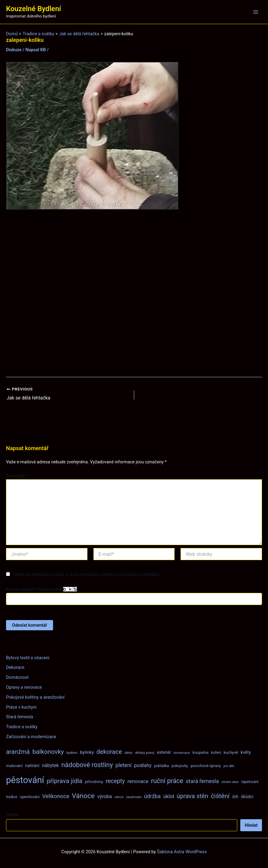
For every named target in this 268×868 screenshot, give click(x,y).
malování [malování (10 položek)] (14, 765)
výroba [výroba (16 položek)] (104, 796)
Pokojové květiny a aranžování (35, 697)
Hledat (12, 814)
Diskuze (14, 50)
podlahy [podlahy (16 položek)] (143, 765)
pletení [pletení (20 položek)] (123, 765)
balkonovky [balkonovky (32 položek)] (48, 752)
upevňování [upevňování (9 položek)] (30, 796)
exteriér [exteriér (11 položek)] (164, 752)
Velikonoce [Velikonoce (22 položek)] (56, 796)
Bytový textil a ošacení (28, 657)
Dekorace (15, 667)
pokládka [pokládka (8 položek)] (161, 766)
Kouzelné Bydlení (33, 9)
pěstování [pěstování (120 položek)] (25, 780)
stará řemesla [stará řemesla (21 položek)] (202, 781)
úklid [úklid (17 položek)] (169, 796)
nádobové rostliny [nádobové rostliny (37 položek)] (87, 765)
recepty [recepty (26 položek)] (115, 781)
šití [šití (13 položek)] (235, 796)
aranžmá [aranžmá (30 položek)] (18, 752)
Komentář (17, 475)
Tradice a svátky (22, 727)
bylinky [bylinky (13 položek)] (87, 752)
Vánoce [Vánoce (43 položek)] (83, 796)
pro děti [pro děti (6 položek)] (229, 766)
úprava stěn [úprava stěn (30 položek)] (192, 796)
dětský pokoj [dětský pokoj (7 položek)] (145, 753)
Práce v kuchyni (21, 707)
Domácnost (17, 677)
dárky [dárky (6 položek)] (128, 753)
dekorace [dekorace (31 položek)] (109, 752)
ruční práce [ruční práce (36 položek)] (167, 781)
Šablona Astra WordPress (182, 851)
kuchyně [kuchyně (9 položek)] (231, 752)
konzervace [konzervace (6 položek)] (182, 753)
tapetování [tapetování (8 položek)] (250, 782)
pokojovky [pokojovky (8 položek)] (180, 766)
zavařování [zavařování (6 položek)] (134, 797)
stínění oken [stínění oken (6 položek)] (230, 782)
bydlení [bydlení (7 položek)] (72, 753)
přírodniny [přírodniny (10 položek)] (94, 782)
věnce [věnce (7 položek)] (119, 797)
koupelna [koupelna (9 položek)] (201, 752)
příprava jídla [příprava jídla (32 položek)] (65, 781)
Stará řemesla (20, 717)
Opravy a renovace (24, 687)
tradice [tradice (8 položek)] (12, 797)
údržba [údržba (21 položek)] (152, 796)
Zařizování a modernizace (31, 737)
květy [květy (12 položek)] (246, 752)
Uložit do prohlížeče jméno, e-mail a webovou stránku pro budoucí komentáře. (87, 574)
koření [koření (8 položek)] (216, 753)
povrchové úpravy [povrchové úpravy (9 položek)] (206, 765)
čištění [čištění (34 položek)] (220, 796)
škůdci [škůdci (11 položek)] (247, 796)
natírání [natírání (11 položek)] (32, 765)
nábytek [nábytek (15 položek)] (50, 765)
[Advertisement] (134, 294)
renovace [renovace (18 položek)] (138, 781)
